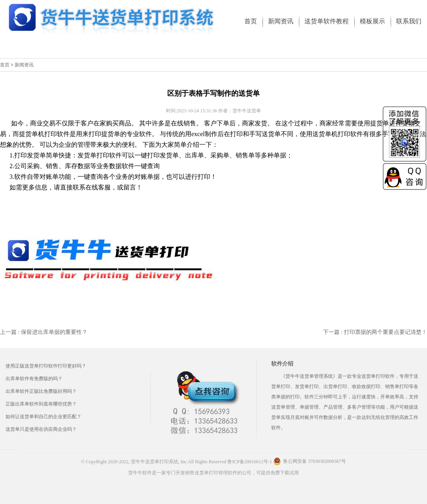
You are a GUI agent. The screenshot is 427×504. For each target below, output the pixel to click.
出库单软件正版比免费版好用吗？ (41, 391)
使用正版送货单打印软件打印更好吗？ (46, 366)
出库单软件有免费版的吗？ (34, 379)
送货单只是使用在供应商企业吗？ (41, 429)
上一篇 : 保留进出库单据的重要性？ (44, 332)
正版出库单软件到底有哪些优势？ (41, 404)
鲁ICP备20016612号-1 (250, 462)
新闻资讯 (24, 65)
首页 (5, 65)
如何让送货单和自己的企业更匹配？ (43, 417)
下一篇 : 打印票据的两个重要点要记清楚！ (375, 332)
